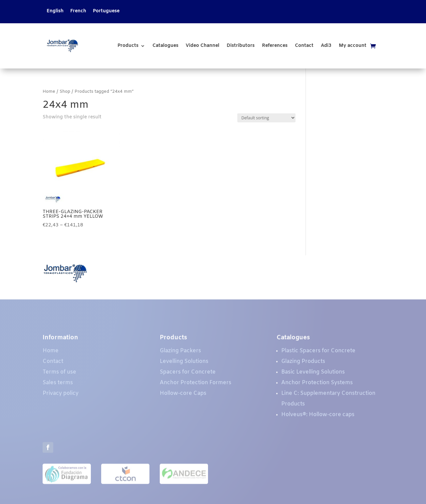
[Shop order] (266, 118)
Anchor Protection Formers (196, 384)
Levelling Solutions (184, 363)
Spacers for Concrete (188, 374)
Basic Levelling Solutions (313, 374)
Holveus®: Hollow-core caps (318, 416)
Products (128, 46)
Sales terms (58, 384)
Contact (304, 46)
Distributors (241, 46)
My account (353, 46)
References (275, 46)
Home (49, 92)
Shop (65, 92)
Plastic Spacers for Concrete (318, 353)
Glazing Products (303, 363)
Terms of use (59, 374)
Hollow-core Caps (183, 395)
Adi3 (326, 46)
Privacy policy (61, 395)
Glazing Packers (180, 353)
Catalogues (165, 46)
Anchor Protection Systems (317, 384)
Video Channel (203, 46)
